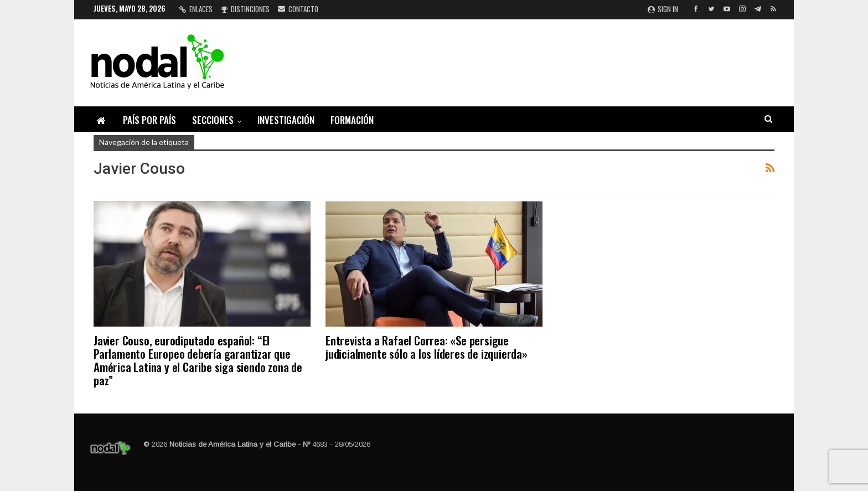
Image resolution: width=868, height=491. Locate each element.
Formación (352, 120)
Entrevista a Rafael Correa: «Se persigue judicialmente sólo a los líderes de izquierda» (427, 347)
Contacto (298, 9)
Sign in (663, 9)
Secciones (213, 120)
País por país (149, 120)
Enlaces (196, 9)
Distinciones (245, 9)
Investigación (286, 120)
